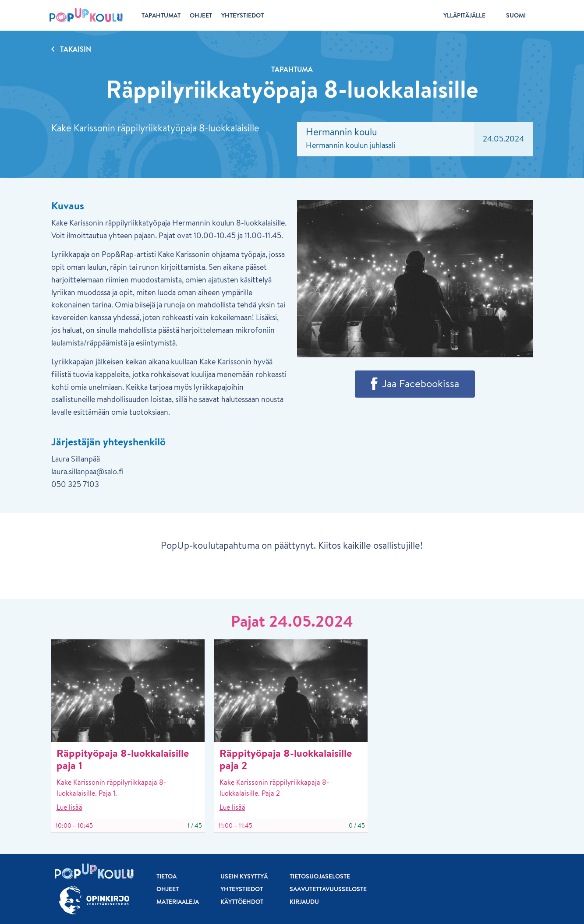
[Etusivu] (86, 15)
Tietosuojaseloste (320, 876)
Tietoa (166, 876)
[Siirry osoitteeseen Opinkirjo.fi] (94, 901)
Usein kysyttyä (244, 876)
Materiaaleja (178, 902)
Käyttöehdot (242, 902)
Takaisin (76, 49)
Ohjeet (168, 889)
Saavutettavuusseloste (328, 889)
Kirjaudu (304, 902)
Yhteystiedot (242, 889)
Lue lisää (69, 807)
